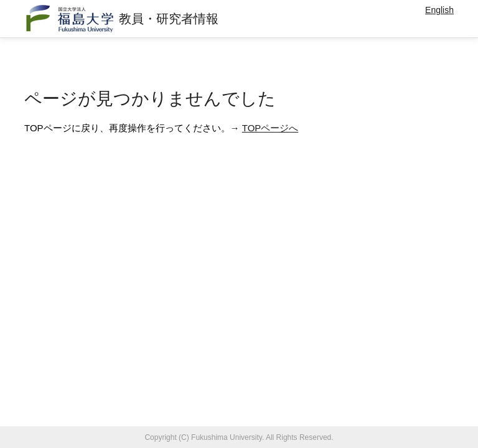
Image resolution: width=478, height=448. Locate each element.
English (439, 10)
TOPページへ (270, 128)
